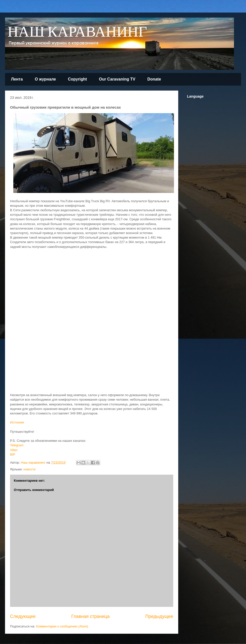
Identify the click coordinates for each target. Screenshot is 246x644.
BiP (13, 454)
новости (29, 469)
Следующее (23, 616)
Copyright (78, 79)
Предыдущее (159, 616)
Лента (17, 79)
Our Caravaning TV (117, 79)
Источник (17, 422)
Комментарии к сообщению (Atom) (62, 626)
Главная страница (90, 616)
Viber (14, 450)
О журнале (45, 79)
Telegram (17, 445)
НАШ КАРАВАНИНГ (77, 32)
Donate (154, 79)
